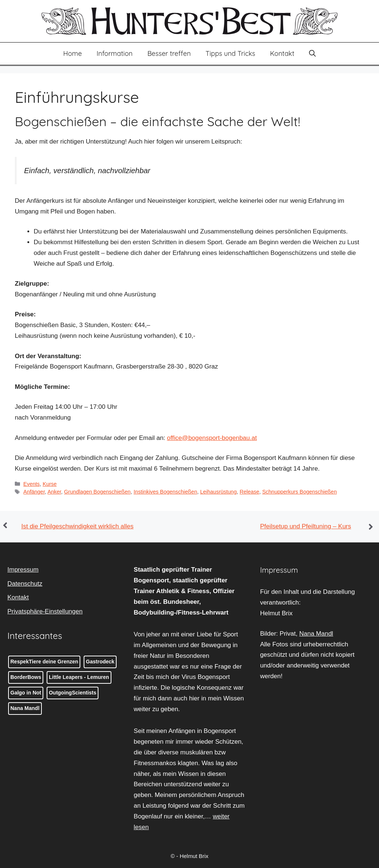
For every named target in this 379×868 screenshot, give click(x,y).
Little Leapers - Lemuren (79, 677)
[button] (312, 54)
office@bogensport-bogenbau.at (212, 438)
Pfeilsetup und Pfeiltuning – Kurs (306, 526)
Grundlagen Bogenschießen (97, 492)
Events (31, 484)
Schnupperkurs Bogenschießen (299, 492)
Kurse (50, 484)
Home (73, 53)
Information (115, 53)
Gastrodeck (100, 662)
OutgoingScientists (73, 693)
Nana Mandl (25, 708)
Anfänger (34, 492)
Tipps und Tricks (230, 53)
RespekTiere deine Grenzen (44, 662)
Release (249, 492)
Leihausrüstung (219, 492)
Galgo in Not (26, 693)
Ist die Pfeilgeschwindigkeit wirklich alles (78, 526)
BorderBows (26, 677)
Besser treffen (169, 53)
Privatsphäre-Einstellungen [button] (45, 611)
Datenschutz (25, 584)
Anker (54, 492)
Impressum (23, 570)
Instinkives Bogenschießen (165, 492)
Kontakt (282, 53)
